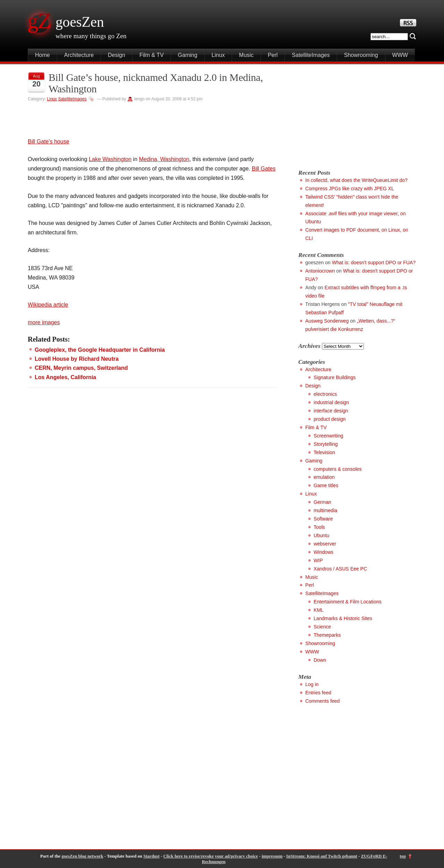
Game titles (326, 485)
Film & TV (152, 55)
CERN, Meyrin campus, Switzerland (81, 368)
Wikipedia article (48, 305)
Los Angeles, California (65, 377)
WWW (400, 55)
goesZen (80, 22)
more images (44, 322)
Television (324, 452)
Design (117, 55)
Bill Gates (264, 169)
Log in (312, 684)
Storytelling (326, 444)
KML (319, 610)
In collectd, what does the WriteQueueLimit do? (356, 180)
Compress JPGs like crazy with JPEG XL (350, 189)
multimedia (325, 510)
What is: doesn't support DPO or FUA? (374, 262)
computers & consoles (338, 469)
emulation (324, 477)
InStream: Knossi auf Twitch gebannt (322, 856)
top (403, 856)
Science (322, 627)
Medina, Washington (164, 159)
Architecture (79, 55)
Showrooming (361, 55)
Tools (319, 527)
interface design (331, 411)
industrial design (331, 402)
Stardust (151, 856)
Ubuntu (321, 535)
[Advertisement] (357, 114)
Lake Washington (110, 159)
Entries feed (318, 693)
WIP (318, 560)
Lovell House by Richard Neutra (77, 359)
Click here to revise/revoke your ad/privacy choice (211, 856)
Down (320, 660)
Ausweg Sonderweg (327, 321)
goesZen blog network (82, 856)
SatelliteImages (311, 55)
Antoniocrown (320, 271)
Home (42, 55)
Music (246, 55)
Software (323, 519)
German (322, 502)
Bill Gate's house (49, 141)
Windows (323, 552)
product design (330, 419)
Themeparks (327, 635)
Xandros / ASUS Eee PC (340, 569)
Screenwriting (328, 436)
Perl (273, 55)
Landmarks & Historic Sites (343, 618)
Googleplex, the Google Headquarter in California (100, 350)
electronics (325, 394)
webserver (325, 544)
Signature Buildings (335, 377)
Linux (218, 55)
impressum (272, 856)
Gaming (188, 55)
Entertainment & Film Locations (348, 602)
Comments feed (322, 701)
